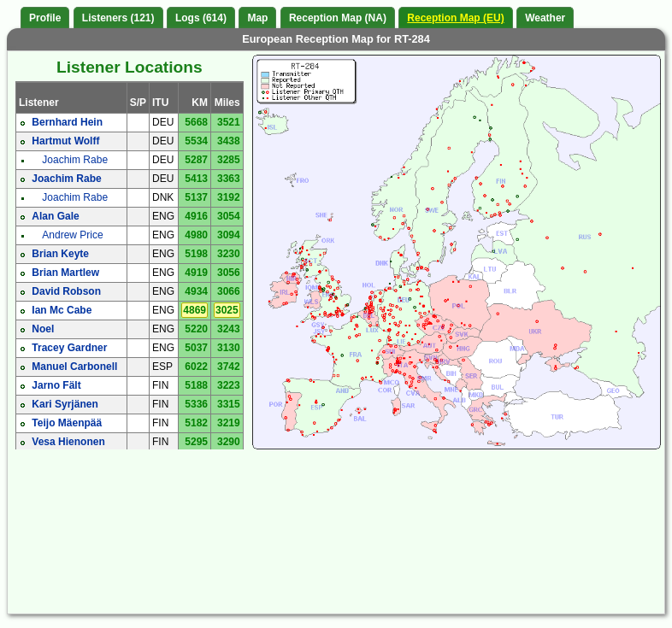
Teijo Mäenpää (67, 423)
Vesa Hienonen (68, 442)
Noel (43, 329)
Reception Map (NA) (338, 18)
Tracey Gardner (69, 348)
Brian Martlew (65, 273)
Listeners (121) (118, 18)
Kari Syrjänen (65, 404)
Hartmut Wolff (65, 141)
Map (257, 18)
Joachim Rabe (75, 160)
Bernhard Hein (67, 122)
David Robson (66, 291)
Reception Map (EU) (455, 18)
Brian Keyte (60, 254)
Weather (545, 18)
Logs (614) (201, 18)
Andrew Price (72, 235)
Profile (45, 18)
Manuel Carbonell (74, 367)
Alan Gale (55, 216)
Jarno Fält (56, 385)
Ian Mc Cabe (62, 310)
